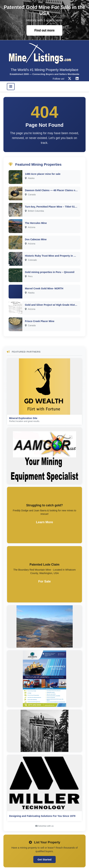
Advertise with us (44, 826)
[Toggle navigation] (11, 86)
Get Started (45, 859)
